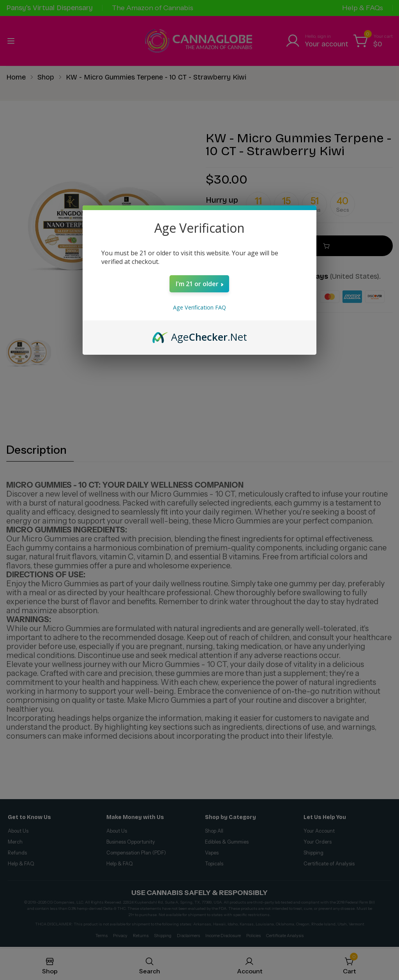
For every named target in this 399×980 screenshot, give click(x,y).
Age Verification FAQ (199, 307)
